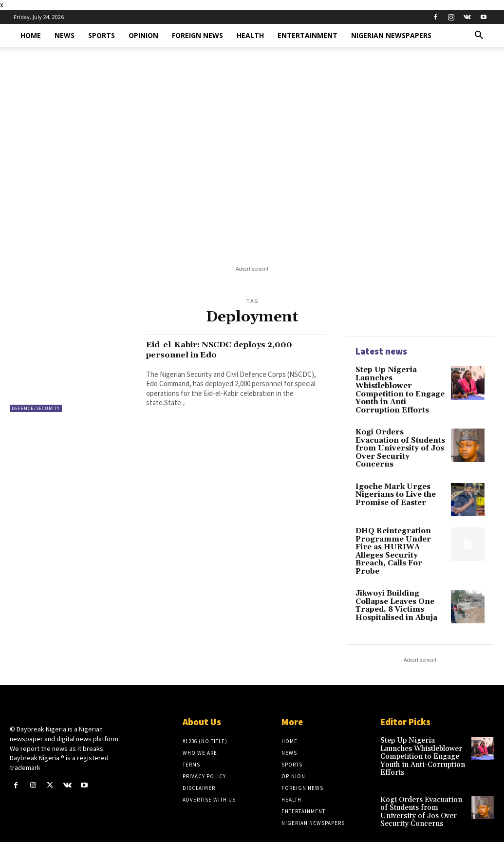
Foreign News (197, 35)
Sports (102, 35)
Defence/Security (36, 408)
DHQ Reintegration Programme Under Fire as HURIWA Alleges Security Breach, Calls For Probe (398, 528)
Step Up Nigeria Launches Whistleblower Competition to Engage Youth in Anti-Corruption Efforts (401, 385)
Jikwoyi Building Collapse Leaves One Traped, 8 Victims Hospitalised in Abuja (395, 576)
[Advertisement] (252, 176)
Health (250, 35)
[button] (479, 36)
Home (31, 35)
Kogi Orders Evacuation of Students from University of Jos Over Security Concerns (399, 433)
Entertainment (308, 35)
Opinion (143, 35)
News (65, 35)
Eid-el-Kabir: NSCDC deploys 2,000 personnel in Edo (233, 349)
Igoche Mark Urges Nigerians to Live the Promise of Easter (394, 475)
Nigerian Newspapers (391, 35)
